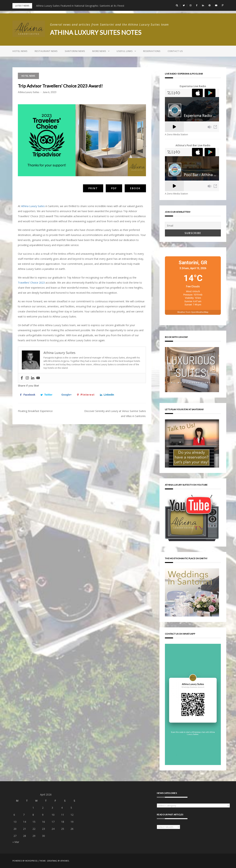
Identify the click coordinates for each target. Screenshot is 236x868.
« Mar (16, 842)
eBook (135, 188)
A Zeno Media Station (176, 135)
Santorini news (75, 51)
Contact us (175, 51)
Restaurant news (46, 51)
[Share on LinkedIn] (108, 395)
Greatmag (52, 861)
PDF (114, 188)
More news (99, 51)
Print (93, 188)
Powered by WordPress (25, 861)
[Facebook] (22, 378)
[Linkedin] (33, 378)
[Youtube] (38, 378)
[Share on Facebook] (28, 395)
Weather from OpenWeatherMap (193, 312)
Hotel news (20, 51)
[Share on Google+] (65, 395)
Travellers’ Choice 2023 (31, 283)
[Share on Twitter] (47, 395)
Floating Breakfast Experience (35, 411)
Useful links (125, 51)
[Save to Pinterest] (87, 395)
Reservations (152, 51)
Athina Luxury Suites (29, 92)
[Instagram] (27, 378)
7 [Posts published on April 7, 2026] (24, 815)
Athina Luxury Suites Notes (97, 32)
